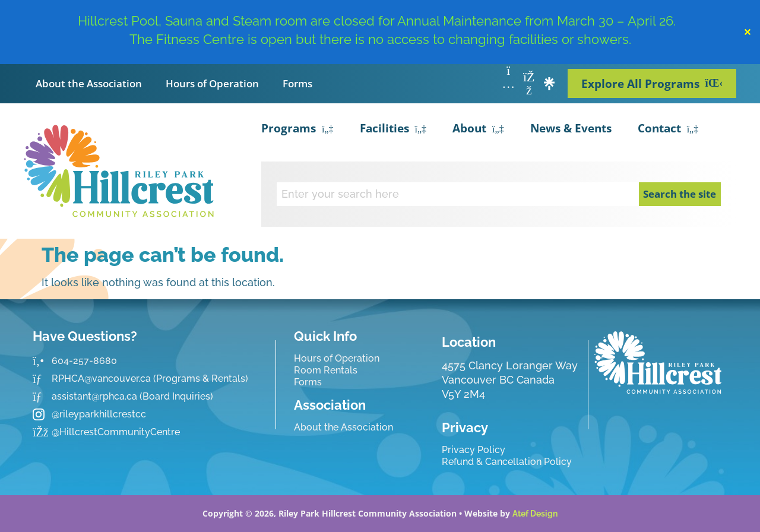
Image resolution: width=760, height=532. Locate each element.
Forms (297, 83)
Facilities (393, 129)
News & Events (571, 128)
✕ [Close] (747, 32)
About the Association (89, 83)
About (478, 129)
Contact (668, 129)
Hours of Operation (212, 83)
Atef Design (535, 514)
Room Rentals (326, 370)
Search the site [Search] (680, 194)
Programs (297, 129)
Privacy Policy (474, 450)
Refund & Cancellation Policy (507, 462)
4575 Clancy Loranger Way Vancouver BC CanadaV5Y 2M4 (510, 380)
